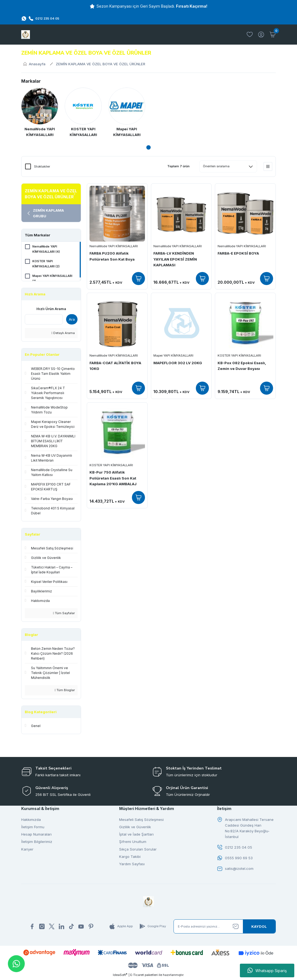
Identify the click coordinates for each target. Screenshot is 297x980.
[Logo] (26, 35)
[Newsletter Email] (225, 928)
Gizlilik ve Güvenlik (135, 828)
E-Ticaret (137, 976)
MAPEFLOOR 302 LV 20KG (178, 363)
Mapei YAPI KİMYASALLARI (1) (53, 279)
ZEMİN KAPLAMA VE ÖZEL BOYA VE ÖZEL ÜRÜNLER (100, 64)
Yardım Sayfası (132, 865)
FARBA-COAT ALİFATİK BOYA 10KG (115, 366)
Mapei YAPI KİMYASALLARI (174, 356)
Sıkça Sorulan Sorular (138, 850)
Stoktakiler (42, 166)
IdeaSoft (120, 976)
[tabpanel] (40, 113)
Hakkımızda (31, 820)
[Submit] (259, 928)
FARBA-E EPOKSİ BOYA (238, 253)
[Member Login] (261, 35)
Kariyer (27, 850)
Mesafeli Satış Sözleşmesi (141, 820)
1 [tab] (148, 147)
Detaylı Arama (63, 334)
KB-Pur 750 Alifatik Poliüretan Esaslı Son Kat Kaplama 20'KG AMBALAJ (113, 478)
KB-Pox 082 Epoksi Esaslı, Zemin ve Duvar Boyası (242, 366)
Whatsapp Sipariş (267, 970)
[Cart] (273, 35)
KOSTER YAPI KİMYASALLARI (239, 356)
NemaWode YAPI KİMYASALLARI (114, 246)
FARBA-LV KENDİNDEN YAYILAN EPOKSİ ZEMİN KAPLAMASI (175, 259)
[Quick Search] (44, 320)
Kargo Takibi (130, 857)
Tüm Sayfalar (64, 614)
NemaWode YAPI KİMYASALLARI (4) (46, 250)
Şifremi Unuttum (133, 842)
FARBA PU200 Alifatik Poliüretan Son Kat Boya (112, 256)
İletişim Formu (33, 828)
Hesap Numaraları (36, 835)
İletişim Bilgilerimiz (37, 842)
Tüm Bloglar (65, 691)
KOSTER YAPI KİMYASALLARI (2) (46, 265)
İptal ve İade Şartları (136, 835)
